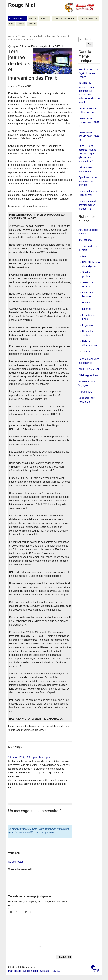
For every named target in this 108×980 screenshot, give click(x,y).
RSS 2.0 (55, 971)
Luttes (41, 36)
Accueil (12, 36)
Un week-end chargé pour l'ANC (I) (89, 136)
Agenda (33, 18)
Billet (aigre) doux (88, 375)
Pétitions (32, 24)
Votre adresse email (20, 869)
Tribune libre (85, 392)
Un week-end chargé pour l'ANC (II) (89, 122)
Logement (88, 325)
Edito (12, 24)
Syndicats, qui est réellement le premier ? (88, 181)
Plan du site (15, 971)
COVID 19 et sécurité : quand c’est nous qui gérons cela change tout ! (87, 154)
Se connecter (15, 862)
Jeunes (86, 352)
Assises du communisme (64, 18)
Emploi (86, 303)
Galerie (21, 24)
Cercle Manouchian (89, 18)
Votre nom (14, 853)
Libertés (87, 309)
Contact (44, 971)
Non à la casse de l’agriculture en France (88, 73)
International (85, 240)
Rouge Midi (22, 5)
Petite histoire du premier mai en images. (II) (88, 205)
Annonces (45, 18)
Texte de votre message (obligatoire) (30, 896)
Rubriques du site (18, 18)
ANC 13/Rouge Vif (89, 369)
